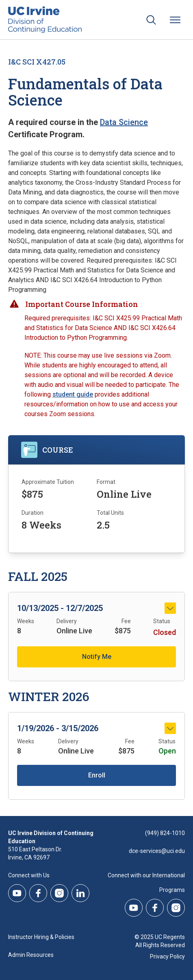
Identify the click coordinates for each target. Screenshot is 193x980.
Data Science (124, 122)
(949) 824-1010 (165, 833)
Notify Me (97, 657)
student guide (73, 394)
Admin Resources (31, 955)
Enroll (97, 775)
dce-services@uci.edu (157, 851)
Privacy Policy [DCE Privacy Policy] (167, 956)
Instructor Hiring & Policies (41, 937)
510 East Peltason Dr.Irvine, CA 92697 (35, 853)
